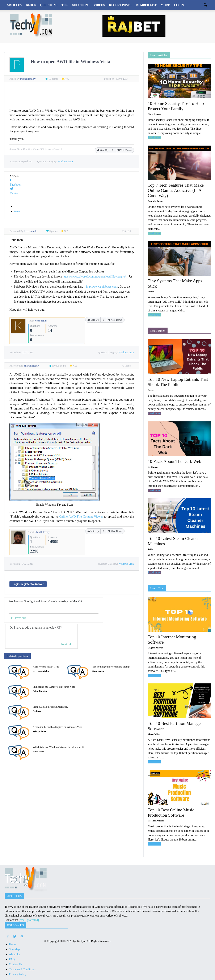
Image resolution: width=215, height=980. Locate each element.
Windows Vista (65, 161)
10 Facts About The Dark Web (175, 461)
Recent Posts (120, 5)
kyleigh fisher (39, 731)
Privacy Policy (18, 974)
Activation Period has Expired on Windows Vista (58, 727)
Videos (99, 5)
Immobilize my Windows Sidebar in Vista (54, 687)
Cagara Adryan (155, 648)
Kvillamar (153, 467)
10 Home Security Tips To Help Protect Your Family (176, 106)
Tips (65, 5)
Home (13, 944)
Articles (14, 5)
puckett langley (28, 79)
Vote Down (125, 150)
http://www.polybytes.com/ (102, 287)
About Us (15, 954)
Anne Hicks (39, 751)
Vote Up (103, 150)
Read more (154, 138)
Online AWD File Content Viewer (81, 516)
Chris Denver (154, 114)
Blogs (31, 5)
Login (179, 5)
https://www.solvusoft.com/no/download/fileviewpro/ (94, 277)
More (165, 5)
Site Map (14, 949)
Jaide (150, 549)
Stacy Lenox (98, 671)
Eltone (151, 292)
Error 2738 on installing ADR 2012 (51, 707)
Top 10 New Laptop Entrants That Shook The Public (178, 382)
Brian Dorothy (40, 691)
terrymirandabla (41, 671)
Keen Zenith (41, 321)
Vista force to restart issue (46, 667)
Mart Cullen (154, 734)
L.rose (151, 390)
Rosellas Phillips (156, 821)
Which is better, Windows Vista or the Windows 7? (58, 747)
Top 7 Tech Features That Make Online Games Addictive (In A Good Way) (176, 190)
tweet (17, 211)
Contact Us (16, 964)
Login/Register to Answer (28, 584)
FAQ (12, 959)
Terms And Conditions (22, 969)
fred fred (37, 711)
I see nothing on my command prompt (111, 667)
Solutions (81, 5)
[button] (205, 5)
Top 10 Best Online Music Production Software (171, 813)
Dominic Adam (155, 201)
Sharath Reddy (42, 532)
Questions (49, 5)
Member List (146, 5)
